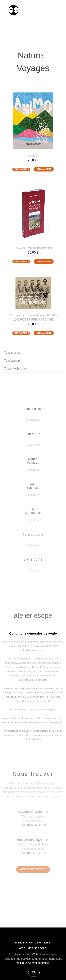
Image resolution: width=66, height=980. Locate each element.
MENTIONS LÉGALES (33, 943)
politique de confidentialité (33, 963)
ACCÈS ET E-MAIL (33, 869)
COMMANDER (44, 169)
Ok (34, 972)
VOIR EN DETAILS (21, 169)
